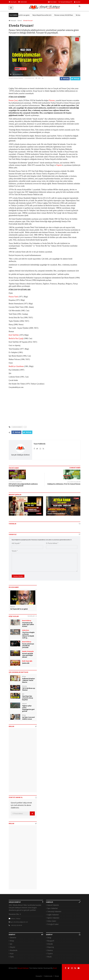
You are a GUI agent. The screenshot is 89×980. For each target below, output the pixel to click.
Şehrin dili (26, 663)
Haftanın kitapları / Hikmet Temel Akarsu (28, 680)
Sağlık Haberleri (53, 915)
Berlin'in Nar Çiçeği (16, 338)
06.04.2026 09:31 (15, 511)
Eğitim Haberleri (53, 918)
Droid (55, 968)
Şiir (11, 944)
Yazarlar (77, 2)
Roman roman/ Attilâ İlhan (66, 15)
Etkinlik (50, 944)
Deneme (13, 938)
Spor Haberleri (53, 908)
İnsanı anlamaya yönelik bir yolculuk (28, 646)
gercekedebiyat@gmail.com (19, 922)
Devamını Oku (15, 914)
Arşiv (12, 953)
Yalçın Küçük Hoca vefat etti (44, 15)
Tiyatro (50, 953)
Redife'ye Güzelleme (16, 366)
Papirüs (59, 165)
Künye (57, 976)
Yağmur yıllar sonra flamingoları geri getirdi (28, 708)
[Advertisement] (45, 406)
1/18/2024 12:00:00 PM (15, 482)
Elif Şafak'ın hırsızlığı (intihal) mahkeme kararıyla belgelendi (23, 485)
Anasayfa (12, 21)
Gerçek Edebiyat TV (65, 2)
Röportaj (51, 947)
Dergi (49, 938)
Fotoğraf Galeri (53, 924)
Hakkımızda (48, 976)
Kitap (12, 941)
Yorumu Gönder (18, 576)
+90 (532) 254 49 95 (16, 925)
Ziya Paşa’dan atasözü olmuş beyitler (28, 698)
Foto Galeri (52, 2)
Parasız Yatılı (13, 297)
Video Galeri (52, 921)
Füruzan (52, 100)
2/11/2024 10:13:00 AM (74, 482)
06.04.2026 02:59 (52, 511)
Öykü (12, 957)
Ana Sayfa (13, 2)
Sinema (50, 950)
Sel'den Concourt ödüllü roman (28, 718)
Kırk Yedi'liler (14, 335)
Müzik (49, 957)
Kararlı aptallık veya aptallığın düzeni (28, 655)
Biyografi (51, 941)
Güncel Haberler (53, 905)
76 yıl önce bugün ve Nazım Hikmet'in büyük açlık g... (28, 635)
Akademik (14, 950)
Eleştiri (13, 947)
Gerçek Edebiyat (23, 968)
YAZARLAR (32, 616)
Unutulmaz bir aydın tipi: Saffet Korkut (28, 624)
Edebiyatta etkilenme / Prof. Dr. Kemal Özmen (64, 484)
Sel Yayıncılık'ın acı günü (24, 15)
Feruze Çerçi (13, 100)
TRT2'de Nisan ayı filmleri (29, 689)
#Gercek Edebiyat (17, 427)
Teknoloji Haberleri (54, 911)
